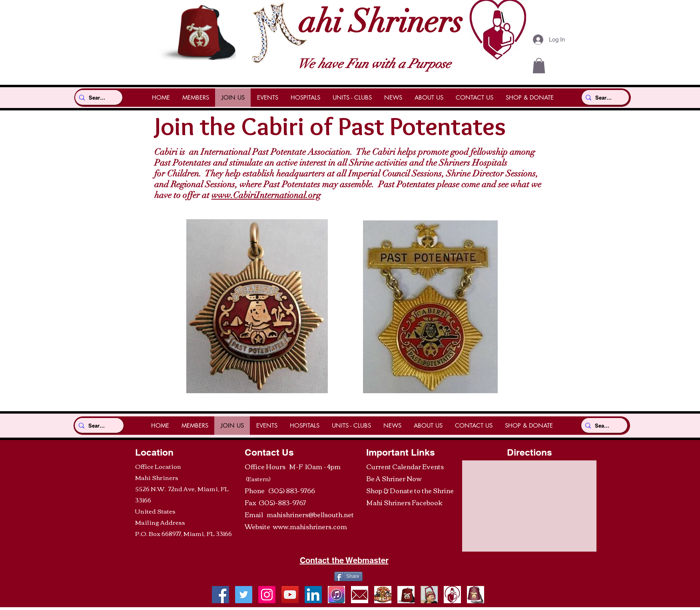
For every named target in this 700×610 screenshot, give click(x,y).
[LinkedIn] (313, 595)
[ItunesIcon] (336, 595)
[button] (539, 66)
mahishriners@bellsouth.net (310, 514)
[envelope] (360, 595)
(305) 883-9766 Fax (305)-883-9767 (280, 496)
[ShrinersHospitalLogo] (452, 595)
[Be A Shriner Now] (429, 595)
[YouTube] (290, 595)
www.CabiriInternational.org (266, 195)
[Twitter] (244, 595)
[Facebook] (220, 595)
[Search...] (97, 97)
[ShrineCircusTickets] (383, 595)
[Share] (348, 576)
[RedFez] (476, 595)
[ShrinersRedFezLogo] (406, 595)
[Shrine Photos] (267, 595)
